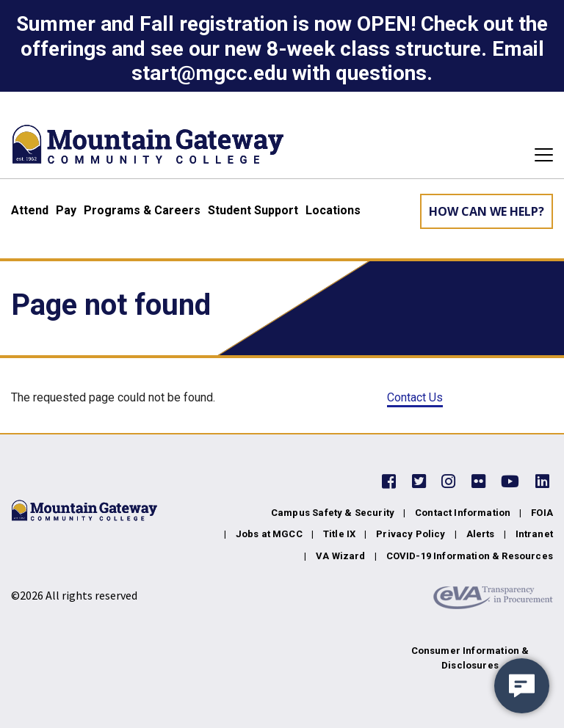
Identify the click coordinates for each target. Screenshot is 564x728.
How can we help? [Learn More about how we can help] (487, 211)
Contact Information (463, 513)
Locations (333, 210)
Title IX (339, 534)
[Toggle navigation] (539, 155)
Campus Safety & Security (333, 513)
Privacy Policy (411, 534)
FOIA (542, 513)
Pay (66, 210)
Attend (30, 210)
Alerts (481, 534)
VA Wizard (341, 556)
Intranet (534, 534)
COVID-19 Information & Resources (470, 556)
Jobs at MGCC (269, 534)
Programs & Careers (142, 210)
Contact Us (415, 397)
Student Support (253, 210)
